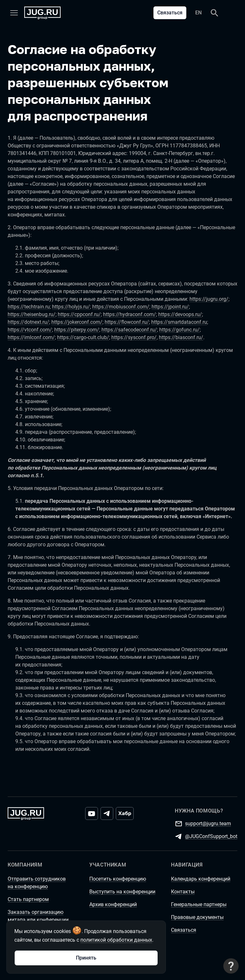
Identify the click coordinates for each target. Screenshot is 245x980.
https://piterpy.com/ (77, 330)
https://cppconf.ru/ (79, 314)
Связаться (170, 13)
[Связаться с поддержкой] (231, 966)
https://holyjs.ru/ (71, 307)
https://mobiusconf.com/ (121, 307)
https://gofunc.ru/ (179, 330)
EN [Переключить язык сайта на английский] (198, 13)
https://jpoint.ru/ (170, 307)
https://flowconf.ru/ (127, 322)
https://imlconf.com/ (31, 337)
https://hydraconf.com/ (130, 314)
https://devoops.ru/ (180, 314)
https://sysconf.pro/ (134, 337)
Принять (86, 958)
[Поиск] (214, 13)
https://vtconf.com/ (30, 330)
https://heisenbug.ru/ (32, 314)
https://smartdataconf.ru (179, 322)
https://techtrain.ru (29, 307)
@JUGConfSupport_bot (211, 836)
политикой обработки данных (116, 940)
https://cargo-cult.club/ (83, 337)
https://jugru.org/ (209, 299)
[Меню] (14, 13)
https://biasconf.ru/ (181, 337)
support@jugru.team (208, 823)
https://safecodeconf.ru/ (129, 330)
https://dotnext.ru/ (28, 322)
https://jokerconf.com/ (77, 322)
